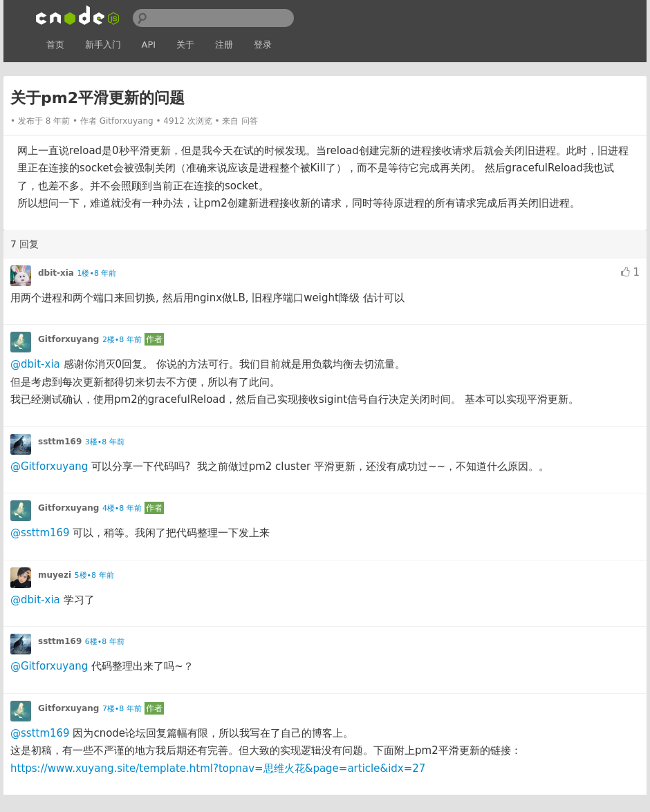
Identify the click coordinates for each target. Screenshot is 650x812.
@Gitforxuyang (49, 466)
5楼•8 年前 (94, 575)
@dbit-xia (35, 364)
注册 (224, 45)
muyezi (55, 575)
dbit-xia (56, 273)
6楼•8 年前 (105, 642)
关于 (185, 45)
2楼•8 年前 (122, 340)
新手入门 (103, 45)
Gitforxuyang (127, 121)
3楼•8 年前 (105, 442)
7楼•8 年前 (122, 709)
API (149, 45)
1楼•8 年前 (96, 273)
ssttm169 (60, 442)
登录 (263, 45)
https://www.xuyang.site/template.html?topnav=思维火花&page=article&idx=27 (218, 768)
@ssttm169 (40, 533)
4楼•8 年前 (122, 508)
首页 (55, 45)
